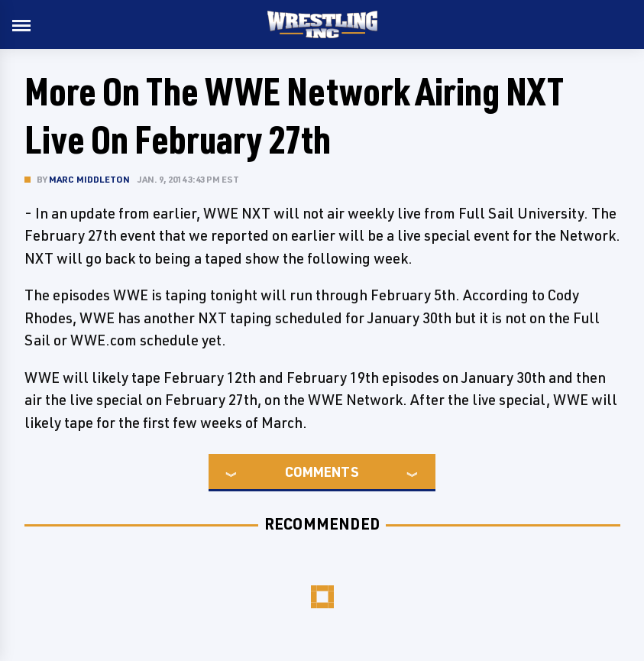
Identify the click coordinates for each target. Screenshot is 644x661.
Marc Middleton (90, 179)
